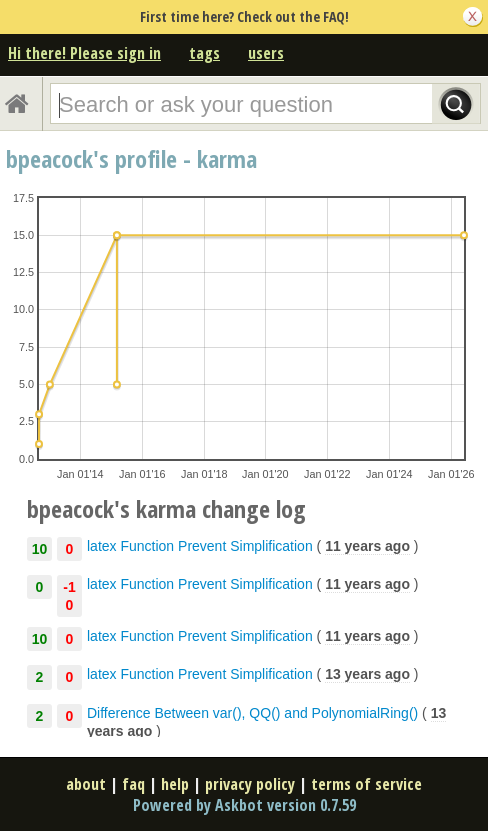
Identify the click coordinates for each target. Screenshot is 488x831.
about (86, 784)
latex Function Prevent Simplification (200, 546)
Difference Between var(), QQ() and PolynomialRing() (252, 713)
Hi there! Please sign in (84, 53)
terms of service (366, 784)
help (175, 784)
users (266, 53)
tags (204, 53)
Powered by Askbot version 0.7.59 (244, 805)
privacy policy (250, 784)
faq (133, 784)
